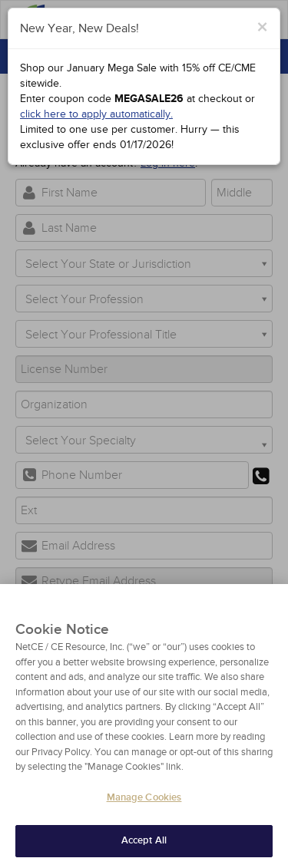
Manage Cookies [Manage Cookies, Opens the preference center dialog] (144, 802)
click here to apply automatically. (96, 114)
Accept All (144, 846)
